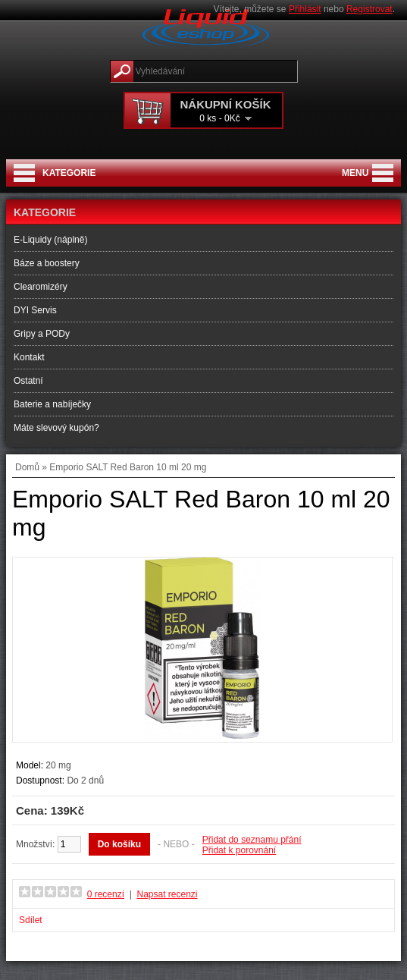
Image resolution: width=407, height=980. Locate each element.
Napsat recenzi (167, 894)
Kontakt (29, 357)
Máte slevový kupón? (56, 428)
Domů (27, 467)
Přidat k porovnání (239, 850)
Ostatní (28, 381)
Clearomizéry (41, 287)
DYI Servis (35, 310)
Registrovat (369, 9)
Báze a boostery (47, 263)
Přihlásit (305, 9)
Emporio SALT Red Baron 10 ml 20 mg (128, 467)
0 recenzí (106, 894)
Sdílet (31, 920)
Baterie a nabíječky (52, 404)
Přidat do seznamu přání (252, 840)
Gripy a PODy (42, 334)
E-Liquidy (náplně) (50, 240)
